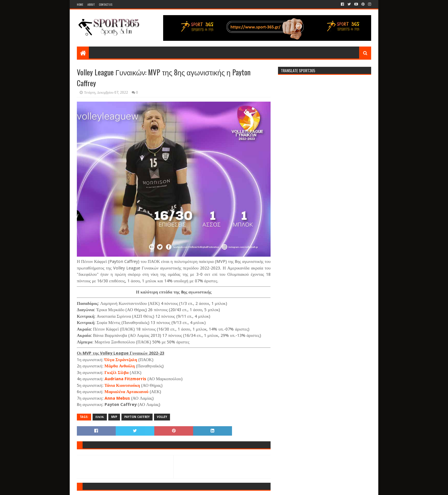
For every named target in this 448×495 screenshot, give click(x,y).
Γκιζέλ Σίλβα (117, 373)
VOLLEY (162, 417)
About (91, 4)
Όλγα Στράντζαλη (121, 360)
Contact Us (106, 4)
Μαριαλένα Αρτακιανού (127, 392)
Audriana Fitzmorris (125, 379)
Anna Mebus (117, 398)
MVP (114, 417)
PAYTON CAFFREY (137, 417)
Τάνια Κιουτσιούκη (122, 385)
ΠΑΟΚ (100, 417)
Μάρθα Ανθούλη (120, 366)
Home (80, 4)
